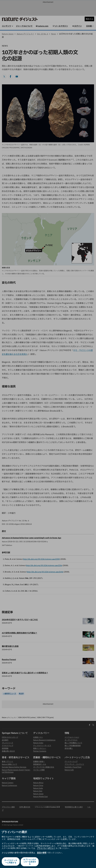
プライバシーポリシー (46, 848)
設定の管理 (42, 853)
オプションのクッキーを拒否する (30, 862)
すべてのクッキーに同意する (11, 862)
